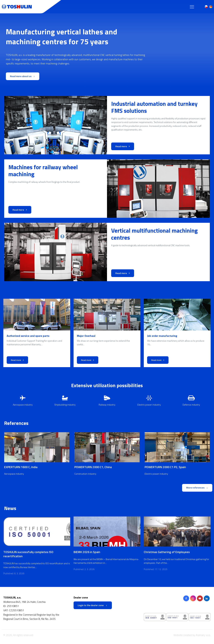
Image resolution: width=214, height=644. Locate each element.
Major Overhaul (86, 336)
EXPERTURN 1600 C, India (21, 467)
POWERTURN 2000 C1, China (93, 467)
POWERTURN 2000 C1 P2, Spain (165, 467)
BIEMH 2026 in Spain (87, 552)
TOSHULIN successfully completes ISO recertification (28, 554)
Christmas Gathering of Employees (167, 552)
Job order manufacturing (162, 336)
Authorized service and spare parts (28, 336)
